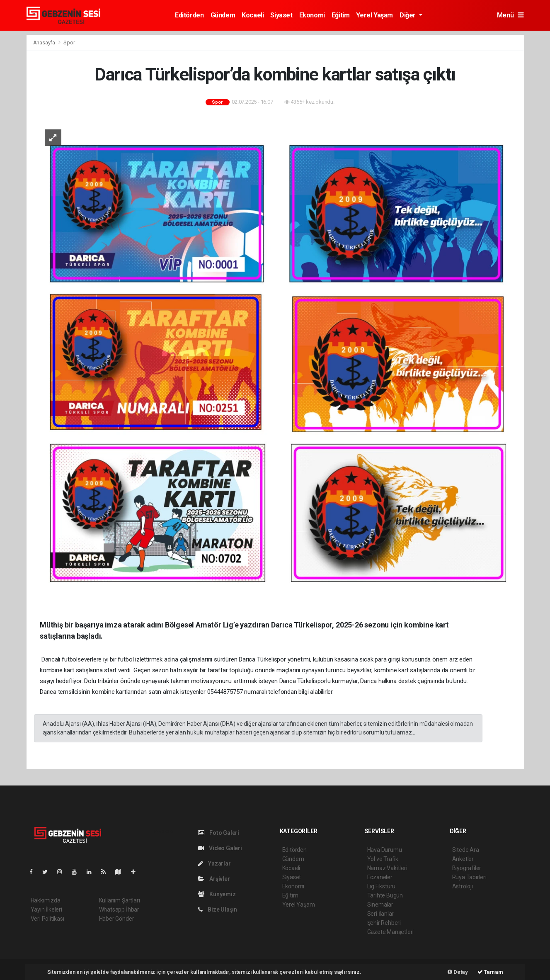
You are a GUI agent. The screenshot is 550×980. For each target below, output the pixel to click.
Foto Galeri (219, 833)
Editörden (189, 15)
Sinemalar (380, 905)
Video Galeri (220, 848)
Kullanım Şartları (120, 900)
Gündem (223, 15)
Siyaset (281, 15)
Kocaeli (253, 15)
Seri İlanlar (381, 914)
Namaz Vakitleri (387, 868)
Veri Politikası (47, 919)
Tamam (490, 972)
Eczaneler (380, 877)
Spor (69, 43)
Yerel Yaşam (374, 15)
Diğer (408, 15)
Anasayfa (45, 43)
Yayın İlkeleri (46, 909)
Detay (458, 972)
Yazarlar (214, 863)
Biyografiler (467, 868)
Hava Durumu (385, 850)
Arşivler (214, 879)
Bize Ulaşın (218, 909)
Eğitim (341, 15)
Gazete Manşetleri (391, 932)
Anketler (463, 859)
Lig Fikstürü (382, 886)
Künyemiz (217, 894)
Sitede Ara (466, 850)
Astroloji (463, 886)
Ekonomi (312, 15)
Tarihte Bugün (385, 895)
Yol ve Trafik (383, 859)
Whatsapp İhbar (119, 909)
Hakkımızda (46, 900)
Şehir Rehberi (384, 923)
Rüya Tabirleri (469, 877)
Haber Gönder (117, 919)
